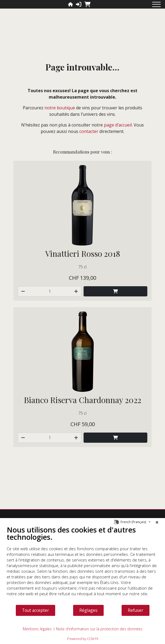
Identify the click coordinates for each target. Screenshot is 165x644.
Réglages (88, 610)
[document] (82, 565)
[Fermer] (157, 522)
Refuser (136, 610)
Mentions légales (37, 629)
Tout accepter (35, 610)
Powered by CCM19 (83, 639)
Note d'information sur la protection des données (99, 629)
